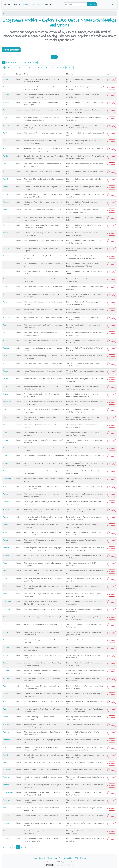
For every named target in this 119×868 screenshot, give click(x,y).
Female (14, 62)
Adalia (5, 632)
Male (8, 62)
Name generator (11, 50)
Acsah (5, 571)
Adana (5, 717)
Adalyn (6, 663)
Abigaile (6, 87)
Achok (5, 525)
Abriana (6, 248)
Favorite (112, 80)
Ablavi (5, 179)
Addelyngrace (8, 792)
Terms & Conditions (66, 858)
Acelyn (5, 433)
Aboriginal (28, 62)
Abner (5, 187)
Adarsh (6, 755)
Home (7, 4)
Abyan (5, 379)
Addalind (6, 769)
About (35, 858)
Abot (5, 210)
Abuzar (6, 371)
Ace (4, 409)
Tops (33, 4)
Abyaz (5, 386)
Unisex (20, 62)
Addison (6, 831)
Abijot (5, 118)
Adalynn (6, 671)
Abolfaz (6, 194)
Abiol (5, 133)
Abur (5, 363)
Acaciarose (7, 402)
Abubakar (7, 317)
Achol (5, 532)
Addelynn (7, 800)
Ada (4, 586)
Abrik (5, 287)
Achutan (6, 555)
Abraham (6, 217)
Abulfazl (6, 348)
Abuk (5, 325)
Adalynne (6, 678)
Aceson (6, 448)
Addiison (6, 815)
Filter (55, 57)
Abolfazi (6, 202)
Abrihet (6, 279)
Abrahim (6, 225)
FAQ (77, 858)
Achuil (5, 540)
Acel (5, 417)
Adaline (6, 655)
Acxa (5, 578)
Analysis (48, 4)
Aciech (5, 563)
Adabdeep (7, 601)
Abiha (5, 110)
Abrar (5, 241)
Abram (5, 233)
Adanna (6, 732)
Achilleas (6, 502)
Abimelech (7, 125)
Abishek (6, 156)
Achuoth (6, 548)
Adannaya (7, 740)
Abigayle (6, 102)
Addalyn (6, 777)
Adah (5, 625)
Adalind (6, 648)
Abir (4, 141)
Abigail (6, 79)
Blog (40, 4)
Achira (5, 517)
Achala (5, 463)
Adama (6, 694)
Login (111, 4)
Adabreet (6, 609)
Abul (5, 333)
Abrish (5, 302)
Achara (6, 471)
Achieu (5, 494)
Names (26, 4)
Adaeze (6, 617)
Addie (5, 808)
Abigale (6, 95)
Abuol (5, 356)
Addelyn (6, 785)
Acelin (5, 425)
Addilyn (6, 823)
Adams (6, 701)
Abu (4, 310)
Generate (17, 4)
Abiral (5, 148)
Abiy (5, 171)
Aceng (5, 440)
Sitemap (83, 858)
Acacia (5, 394)
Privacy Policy (52, 858)
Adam (5, 686)
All (4, 62)
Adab (5, 594)
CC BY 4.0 (70, 865)
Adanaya (6, 724)
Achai (5, 456)
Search (92, 4)
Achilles (6, 509)
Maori (35, 62)
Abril (5, 294)
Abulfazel (6, 340)
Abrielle (6, 271)
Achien (5, 486)
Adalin (5, 640)
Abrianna (6, 256)
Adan (5, 709)
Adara (5, 747)
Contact (42, 858)
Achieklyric (7, 479)
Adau (5, 763)
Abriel (5, 264)
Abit (4, 164)
